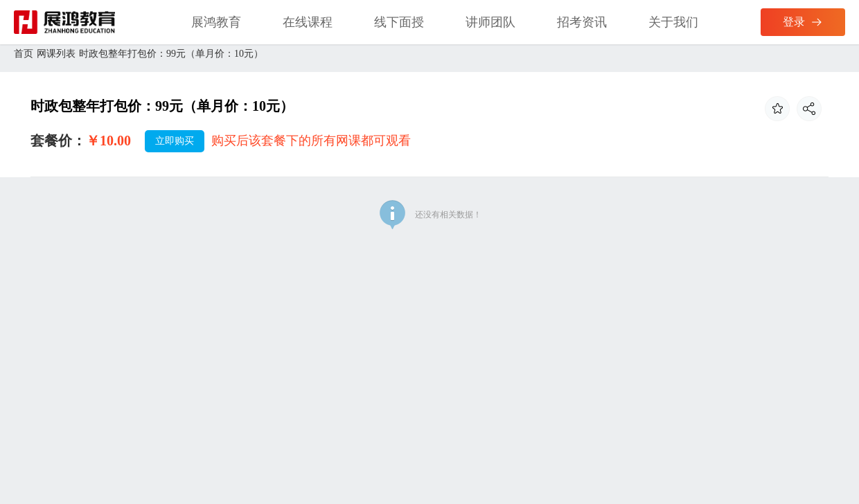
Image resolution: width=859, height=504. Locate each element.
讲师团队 (490, 22)
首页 (24, 54)
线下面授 (399, 22)
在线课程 (308, 22)
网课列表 (56, 54)
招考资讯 (582, 22)
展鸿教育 (216, 22)
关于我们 (673, 22)
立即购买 (175, 141)
